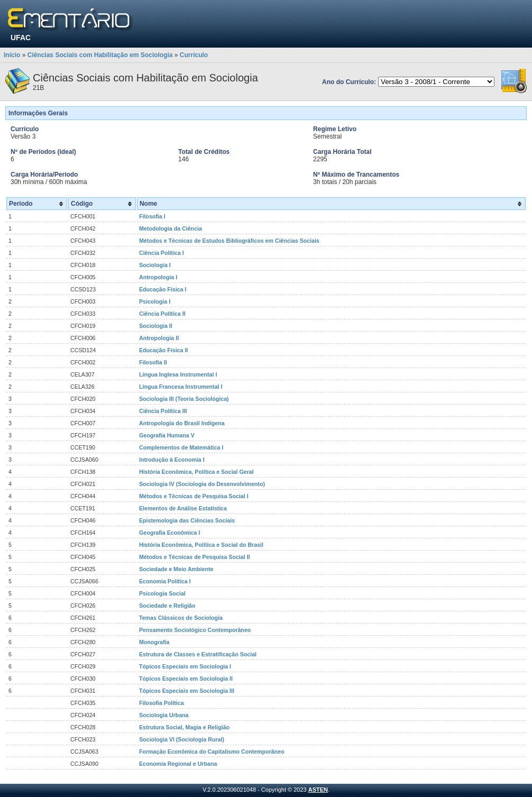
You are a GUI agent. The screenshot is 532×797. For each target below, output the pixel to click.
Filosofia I (152, 216)
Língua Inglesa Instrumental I (178, 374)
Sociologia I (155, 265)
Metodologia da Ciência (171, 228)
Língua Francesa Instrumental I (181, 387)
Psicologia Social (162, 593)
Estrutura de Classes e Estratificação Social (198, 654)
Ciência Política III (163, 411)
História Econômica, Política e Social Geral (196, 472)
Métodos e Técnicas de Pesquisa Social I (194, 496)
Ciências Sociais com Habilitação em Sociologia (100, 55)
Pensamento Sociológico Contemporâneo (195, 630)
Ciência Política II (162, 314)
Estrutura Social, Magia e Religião (184, 727)
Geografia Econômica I (169, 533)
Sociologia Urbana (164, 715)
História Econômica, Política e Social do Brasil (201, 545)
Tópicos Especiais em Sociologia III (187, 691)
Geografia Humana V (167, 435)
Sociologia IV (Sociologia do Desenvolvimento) (202, 484)
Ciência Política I (162, 253)
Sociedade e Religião (167, 606)
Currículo (194, 55)
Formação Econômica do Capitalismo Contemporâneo (212, 752)
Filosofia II (153, 362)
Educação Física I (163, 289)
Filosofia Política (162, 703)
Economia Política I (165, 581)
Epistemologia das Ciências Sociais (187, 520)
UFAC (21, 38)
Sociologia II (156, 326)
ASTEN (318, 790)
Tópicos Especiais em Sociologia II (186, 679)
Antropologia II (159, 338)
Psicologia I (155, 301)
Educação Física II (163, 350)
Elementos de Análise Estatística (183, 508)
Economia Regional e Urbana (178, 764)
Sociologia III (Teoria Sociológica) (184, 399)
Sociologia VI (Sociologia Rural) (182, 739)
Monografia (154, 642)
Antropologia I (158, 277)
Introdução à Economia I (172, 460)
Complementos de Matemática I (181, 447)
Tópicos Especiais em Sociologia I (185, 666)
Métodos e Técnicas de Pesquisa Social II (195, 557)
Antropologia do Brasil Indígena (182, 423)
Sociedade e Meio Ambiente (176, 569)
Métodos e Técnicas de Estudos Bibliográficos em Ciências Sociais (229, 241)
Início (12, 55)
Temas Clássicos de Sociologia (181, 618)
